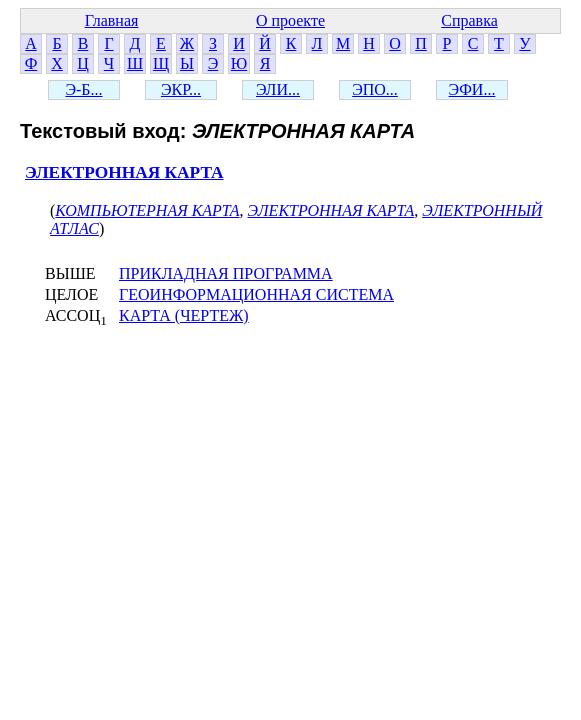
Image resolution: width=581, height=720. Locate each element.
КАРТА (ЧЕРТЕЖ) (184, 315)
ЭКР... (181, 89)
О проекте (290, 20)
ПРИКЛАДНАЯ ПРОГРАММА (226, 273)
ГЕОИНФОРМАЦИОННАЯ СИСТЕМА (256, 294)
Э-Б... (83, 89)
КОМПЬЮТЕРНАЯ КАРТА (147, 210)
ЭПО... (375, 89)
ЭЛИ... (278, 89)
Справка (469, 20)
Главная (112, 20)
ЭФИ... (472, 89)
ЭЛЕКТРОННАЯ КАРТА (124, 172)
